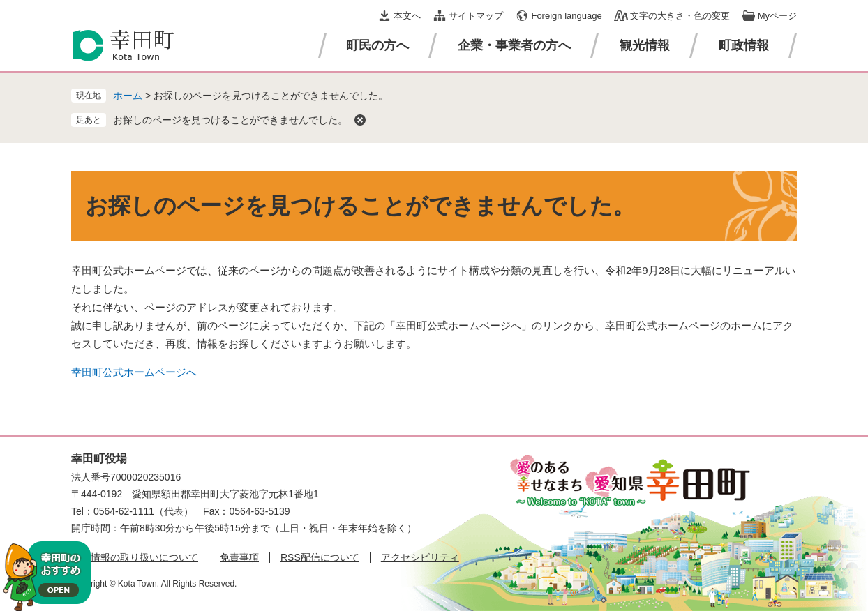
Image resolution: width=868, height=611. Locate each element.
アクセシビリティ (420, 557)
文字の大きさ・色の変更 (680, 16)
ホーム (128, 96)
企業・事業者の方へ (514, 45)
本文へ (407, 16)
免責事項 (239, 557)
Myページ (777, 16)
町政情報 (744, 45)
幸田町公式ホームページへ (134, 372)
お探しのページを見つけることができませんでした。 (230, 120)
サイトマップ (476, 16)
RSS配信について (320, 557)
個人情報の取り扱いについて (135, 557)
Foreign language (566, 16)
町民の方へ (377, 45)
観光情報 (645, 45)
